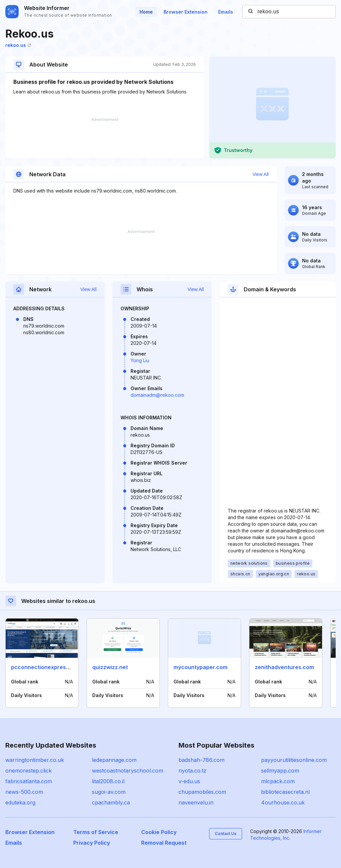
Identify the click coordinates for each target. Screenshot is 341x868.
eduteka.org (20, 802)
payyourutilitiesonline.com (294, 760)
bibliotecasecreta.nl (285, 792)
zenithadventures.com (284, 667)
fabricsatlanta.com (29, 781)
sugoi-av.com (109, 792)
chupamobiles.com (202, 792)
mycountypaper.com (200, 667)
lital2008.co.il (108, 781)
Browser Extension (185, 12)
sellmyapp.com (280, 771)
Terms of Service (96, 832)
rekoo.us (18, 45)
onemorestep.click (28, 771)
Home (146, 12)
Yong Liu (140, 360)
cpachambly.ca (111, 802)
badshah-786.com (201, 760)
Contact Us (226, 834)
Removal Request (164, 843)
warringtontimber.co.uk (35, 760)
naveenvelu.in (196, 802)
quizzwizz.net (110, 667)
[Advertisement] (105, 138)
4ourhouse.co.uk (283, 802)
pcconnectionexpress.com (46, 667)
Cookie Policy (159, 832)
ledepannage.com (114, 760)
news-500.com (24, 792)
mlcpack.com (278, 781)
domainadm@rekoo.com (157, 395)
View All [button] (261, 174)
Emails (226, 12)
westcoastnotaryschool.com (128, 771)
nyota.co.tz (192, 771)
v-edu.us (189, 781)
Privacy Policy (92, 843)
